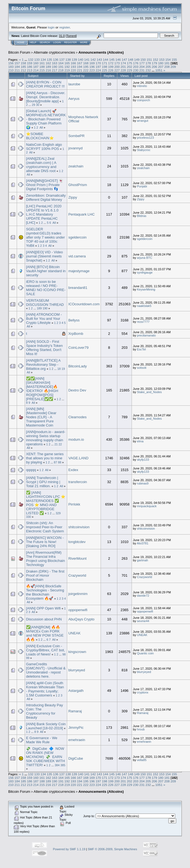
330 (29, 517)
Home (21, 42)
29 (33, 105)
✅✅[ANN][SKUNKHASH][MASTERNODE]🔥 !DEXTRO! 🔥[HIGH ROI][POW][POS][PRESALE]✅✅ (42, 389)
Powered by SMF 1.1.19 (69, 849)
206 (155, 67)
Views (125, 76)
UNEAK (74, 633)
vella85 (142, 760)
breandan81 (78, 288)
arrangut (143, 121)
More (84, 42)
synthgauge (145, 272)
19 (63, 369)
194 (80, 67)
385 (63, 765)
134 (43, 59)
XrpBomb (76, 334)
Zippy (73, 197)
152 (155, 59)
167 (80, 63)
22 (60, 444)
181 (167, 63)
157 (17, 63)
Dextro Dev (77, 390)
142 (93, 59)
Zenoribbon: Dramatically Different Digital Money (46, 198)
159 (30, 63)
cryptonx (143, 692)
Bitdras (142, 216)
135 (49, 59)
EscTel (141, 349)
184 (17, 67)
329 (58, 513)
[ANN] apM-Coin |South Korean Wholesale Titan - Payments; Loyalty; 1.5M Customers (45, 689)
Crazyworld (77, 575)
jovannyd (75, 148)
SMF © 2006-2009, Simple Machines (112, 849)
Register (70, 42)
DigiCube (76, 758)
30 (38, 105)
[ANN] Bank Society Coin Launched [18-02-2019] (46, 726)
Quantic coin (145, 653)
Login (57, 42)
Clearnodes (77, 417)
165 (67, 63)
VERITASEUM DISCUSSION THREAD (45, 303)
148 (131, 59)
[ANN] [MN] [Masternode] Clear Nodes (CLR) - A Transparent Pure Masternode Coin (41, 417)
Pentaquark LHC (81, 214)
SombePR (76, 136)
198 (104, 67)
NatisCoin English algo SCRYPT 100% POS (44, 147)
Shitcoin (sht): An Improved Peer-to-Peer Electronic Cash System (45, 527)
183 (11, 67)
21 (56, 444)
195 (86, 67)
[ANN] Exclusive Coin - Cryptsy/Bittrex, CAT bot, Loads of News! (46, 650)
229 (130, 70)
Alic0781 (143, 543)
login (51, 27)
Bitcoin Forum (19, 52)
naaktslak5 (144, 306)
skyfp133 (143, 460)
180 (161, 63)
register (64, 27)
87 (55, 462)
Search (45, 42)
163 (55, 63)
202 (130, 67)
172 (111, 63)
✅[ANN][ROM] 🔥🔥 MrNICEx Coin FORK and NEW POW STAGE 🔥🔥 (45, 633)
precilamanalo (146, 335)
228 (123, 70)
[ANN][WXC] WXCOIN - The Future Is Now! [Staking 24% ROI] (45, 542)
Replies (109, 76)
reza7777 (143, 322)
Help (33, 42)
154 (168, 59)
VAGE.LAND (78, 458)
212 (24, 70)
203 (136, 67)
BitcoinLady (77, 366)
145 (112, 59)
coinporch (144, 100)
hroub (141, 729)
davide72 (143, 596)
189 (49, 67)
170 (98, 63)
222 (86, 70)
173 (117, 63)
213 (30, 70)
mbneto (142, 86)
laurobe (74, 84)
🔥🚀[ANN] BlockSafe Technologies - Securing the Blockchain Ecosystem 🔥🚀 (45, 592)
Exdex (73, 470)
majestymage (79, 271)
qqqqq (31, 470)
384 (57, 765)
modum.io (76, 439)
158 (24, 63)
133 (37, 59)
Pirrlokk (74, 504)
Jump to (89, 816)
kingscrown (77, 652)
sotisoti (142, 368)
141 (87, 59)
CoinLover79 (78, 348)
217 (55, 70)
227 (117, 70)
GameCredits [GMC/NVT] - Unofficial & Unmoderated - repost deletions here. (46, 670)
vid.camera (77, 256)
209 (173, 67)
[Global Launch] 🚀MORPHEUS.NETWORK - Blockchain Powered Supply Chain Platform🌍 (46, 119)
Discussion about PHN (44, 619)
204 (142, 67)
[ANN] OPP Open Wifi (43, 608)
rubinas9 (143, 483)
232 (148, 70)
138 (68, 59)
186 (30, 67)
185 (24, 67)
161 (42, 63)
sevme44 (143, 621)
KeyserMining (146, 289)
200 (117, 67)
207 (161, 67)
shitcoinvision (79, 527)
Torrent (71, 36)
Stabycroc (144, 150)
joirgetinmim (78, 594)
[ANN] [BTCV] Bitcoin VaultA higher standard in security (46, 271)
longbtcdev (77, 542)
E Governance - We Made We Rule (42, 740)
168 (86, 63)
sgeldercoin (77, 237)
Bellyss (74, 320)
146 (118, 59)
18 (59, 369)
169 (92, 63)
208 (167, 67)
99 (28, 658)
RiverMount (77, 558)
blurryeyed (77, 670)
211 (17, 70)
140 (81, 59)
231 (142, 70)
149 (137, 59)
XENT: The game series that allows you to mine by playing (45, 458)
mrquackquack (147, 506)
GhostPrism (78, 185)
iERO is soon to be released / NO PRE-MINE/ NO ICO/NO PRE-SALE (46, 288)
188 (42, 67)
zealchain (76, 166)
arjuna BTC (145, 258)
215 (42, 70)
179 (155, 63)
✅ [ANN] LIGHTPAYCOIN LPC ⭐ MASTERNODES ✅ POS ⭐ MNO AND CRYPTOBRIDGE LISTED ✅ (46, 503)
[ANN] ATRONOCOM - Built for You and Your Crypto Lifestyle (44, 319)
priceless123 (146, 138)
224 (98, 70)
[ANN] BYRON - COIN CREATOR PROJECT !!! (45, 84)
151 (149, 59)
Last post (141, 76)
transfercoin (78, 482)
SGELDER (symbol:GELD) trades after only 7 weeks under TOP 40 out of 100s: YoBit (46, 237)
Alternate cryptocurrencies (54, 52)
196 (92, 67)
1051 (159, 70)
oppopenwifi (78, 610)
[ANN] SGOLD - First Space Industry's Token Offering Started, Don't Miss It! (44, 348)
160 (36, 63)
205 (148, 67)
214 (36, 70)
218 (61, 70)
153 (162, 59)
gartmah (143, 560)
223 (92, 70)
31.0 (62, 36)
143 (100, 59)
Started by (77, 76)
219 (67, 70)
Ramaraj (75, 711)
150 (143, 59)
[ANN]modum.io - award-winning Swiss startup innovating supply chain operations (46, 438)
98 (64, 654)
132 (31, 59)
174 (123, 63)
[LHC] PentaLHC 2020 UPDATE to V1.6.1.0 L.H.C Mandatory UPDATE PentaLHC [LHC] (44, 214)
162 (49, 63)
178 (148, 63)
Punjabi (142, 186)
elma (140, 441)
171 (104, 63)
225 (104, 70)
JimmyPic (76, 728)
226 (111, 70)
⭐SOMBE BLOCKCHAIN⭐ (40, 136)
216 (49, 70)
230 (136, 70)
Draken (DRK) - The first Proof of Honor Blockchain (45, 575)
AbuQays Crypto (81, 619)
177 (142, 63)
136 (56, 59)
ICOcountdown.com (84, 304)
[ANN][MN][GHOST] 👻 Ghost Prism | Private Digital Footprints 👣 (45, 185)
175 (130, 63)
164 (61, 63)
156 (11, 63)
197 (98, 67)
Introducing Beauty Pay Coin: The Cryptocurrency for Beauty (44, 711)
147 (124, 59)
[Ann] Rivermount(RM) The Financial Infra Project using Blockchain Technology (46, 559)
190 (55, 67)
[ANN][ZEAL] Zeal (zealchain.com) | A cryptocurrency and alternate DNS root (41, 165)
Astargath (76, 691)
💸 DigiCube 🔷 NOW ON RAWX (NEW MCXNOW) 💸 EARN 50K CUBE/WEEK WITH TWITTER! (46, 757)
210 (11, 70)
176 (136, 63)
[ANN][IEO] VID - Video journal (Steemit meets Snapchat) (44, 256)
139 (75, 59)
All (41, 127)
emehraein (77, 740)
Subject (33, 76)
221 (80, 70)
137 (62, 59)
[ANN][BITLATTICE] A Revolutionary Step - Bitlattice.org (43, 365)
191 (61, 67)
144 (106, 59)
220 (73, 70)
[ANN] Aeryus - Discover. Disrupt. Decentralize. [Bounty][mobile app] (46, 97)
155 (174, 59)
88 (59, 462)
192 (67, 67)
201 (123, 67)
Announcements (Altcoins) (101, 52)
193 (73, 67)
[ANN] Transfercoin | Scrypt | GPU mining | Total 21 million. (43, 482)
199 (111, 67)
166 (73, 63)
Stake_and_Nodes (150, 392)
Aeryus (74, 99)
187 (36, 67)
